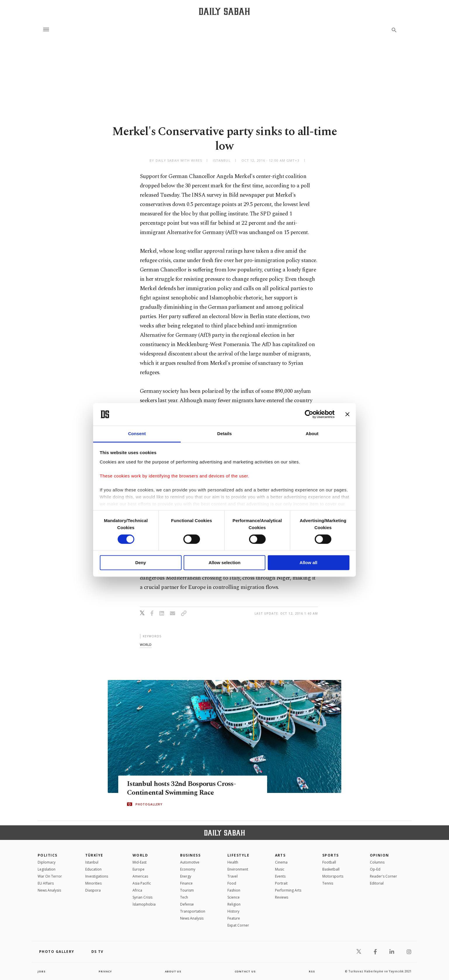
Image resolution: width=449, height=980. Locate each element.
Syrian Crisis (142, 897)
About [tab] (312, 434)
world (146, 645)
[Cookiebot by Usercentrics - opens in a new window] (309, 414)
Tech (184, 897)
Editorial (377, 883)
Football (329, 862)
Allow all (308, 563)
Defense (187, 904)
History (233, 911)
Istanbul (92, 862)
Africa (137, 890)
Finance (186, 883)
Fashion (234, 890)
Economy (188, 869)
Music (280, 869)
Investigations (97, 876)
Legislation (47, 869)
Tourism (187, 890)
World (140, 855)
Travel (233, 876)
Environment (238, 869)
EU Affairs (46, 883)
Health (233, 862)
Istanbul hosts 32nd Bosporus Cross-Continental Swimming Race (184, 788)
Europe (139, 869)
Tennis (328, 883)
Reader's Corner (383, 876)
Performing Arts (288, 890)
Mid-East (140, 862)
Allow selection (224, 563)
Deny (141, 563)
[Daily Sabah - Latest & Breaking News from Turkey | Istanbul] (224, 11)
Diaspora (93, 890)
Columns (377, 862)
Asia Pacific (142, 883)
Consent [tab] (137, 434)
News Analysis (49, 890)
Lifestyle (238, 855)
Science (234, 897)
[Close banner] (347, 414)
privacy (105, 971)
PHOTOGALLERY (149, 804)
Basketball (331, 869)
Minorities (93, 883)
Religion (234, 904)
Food (232, 883)
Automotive (190, 862)
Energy (186, 876)
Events (280, 876)
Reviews (282, 897)
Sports (331, 855)
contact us (246, 971)
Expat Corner (238, 925)
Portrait (281, 883)
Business (190, 855)
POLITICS (48, 855)
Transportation (193, 911)
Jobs (42, 971)
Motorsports (333, 876)
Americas (140, 876)
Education (93, 869)
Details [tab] (224, 434)
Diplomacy (47, 862)
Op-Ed (375, 869)
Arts (280, 855)
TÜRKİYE (94, 855)
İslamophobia (144, 904)
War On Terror (50, 876)
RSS (312, 971)
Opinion (380, 855)
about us (173, 971)
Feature (234, 918)
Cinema (281, 862)
